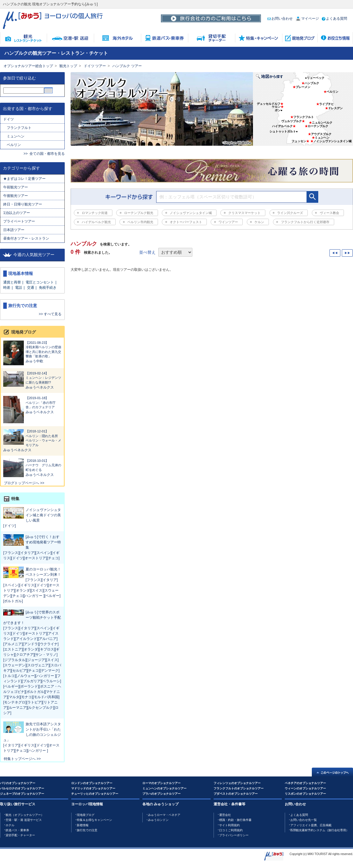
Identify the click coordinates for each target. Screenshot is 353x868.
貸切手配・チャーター (20, 835)
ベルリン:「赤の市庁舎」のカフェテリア (32, 402)
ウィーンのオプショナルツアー (305, 788)
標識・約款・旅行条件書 (235, 820)
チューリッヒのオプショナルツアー (95, 794)
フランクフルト (19, 128)
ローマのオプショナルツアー (161, 783)
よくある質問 (334, 19)
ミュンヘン (16, 136)
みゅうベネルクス (40, 387)
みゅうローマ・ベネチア (164, 815)
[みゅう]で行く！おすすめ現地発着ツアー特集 (43, 542)
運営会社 (225, 815)
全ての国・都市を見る (47, 154)
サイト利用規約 (229, 825)
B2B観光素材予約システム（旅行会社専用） (320, 830)
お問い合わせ (280, 19)
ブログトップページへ (21, 483)
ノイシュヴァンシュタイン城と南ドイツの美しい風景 (43, 515)
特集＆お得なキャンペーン (94, 820)
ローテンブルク (318, 126)
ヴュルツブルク (292, 121)
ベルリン (14, 145)
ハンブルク (312, 83)
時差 (7, 288)
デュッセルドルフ (269, 104)
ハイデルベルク (282, 126)
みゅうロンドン (158, 820)
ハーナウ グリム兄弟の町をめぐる (32, 465)
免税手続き (48, 288)
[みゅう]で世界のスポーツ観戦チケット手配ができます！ (32, 618)
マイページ (307, 19)
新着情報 (83, 825)
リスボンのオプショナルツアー (305, 794)
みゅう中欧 (34, 361)
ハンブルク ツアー (127, 66)
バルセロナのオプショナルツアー (22, 788)
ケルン (276, 107)
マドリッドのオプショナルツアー (93, 788)
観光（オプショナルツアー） (25, 815)
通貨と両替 (12, 282)
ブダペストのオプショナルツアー (236, 794)
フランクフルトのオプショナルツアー (239, 788)
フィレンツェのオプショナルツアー (237, 783)
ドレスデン (335, 108)
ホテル (10, 825)
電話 (19, 288)
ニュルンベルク (322, 123)
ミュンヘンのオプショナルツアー (164, 788)
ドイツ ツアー (95, 66)
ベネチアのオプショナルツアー (305, 783)
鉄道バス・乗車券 (17, 830)
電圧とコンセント (40, 282)
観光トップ (68, 66)
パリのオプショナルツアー (18, 783)
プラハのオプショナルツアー (161, 794)
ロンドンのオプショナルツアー (92, 783)
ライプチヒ (327, 104)
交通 (31, 288)
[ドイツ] (10, 526)
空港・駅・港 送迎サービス (24, 820)
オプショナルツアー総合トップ (28, 66)
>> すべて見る (50, 314)
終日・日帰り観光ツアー (23, 204)
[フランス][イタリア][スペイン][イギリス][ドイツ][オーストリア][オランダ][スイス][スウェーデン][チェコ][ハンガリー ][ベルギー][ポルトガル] (32, 590)
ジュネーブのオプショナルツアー (22, 794)
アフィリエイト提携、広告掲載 (311, 825)
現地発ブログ (86, 815)
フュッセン (299, 141)
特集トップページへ (20, 759)
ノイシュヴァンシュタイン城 (332, 141)
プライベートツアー (19, 221)
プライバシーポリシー (234, 835)
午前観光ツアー (17, 187)
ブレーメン (303, 87)
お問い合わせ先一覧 (304, 820)
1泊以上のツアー (17, 213)
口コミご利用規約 (231, 830)
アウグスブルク (321, 134)
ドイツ (9, 119)
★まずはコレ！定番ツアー (24, 179)
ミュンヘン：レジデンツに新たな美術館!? (32, 378)
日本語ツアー (14, 230)
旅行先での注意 (87, 830)
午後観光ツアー (16, 196)
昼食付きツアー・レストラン (26, 238)
